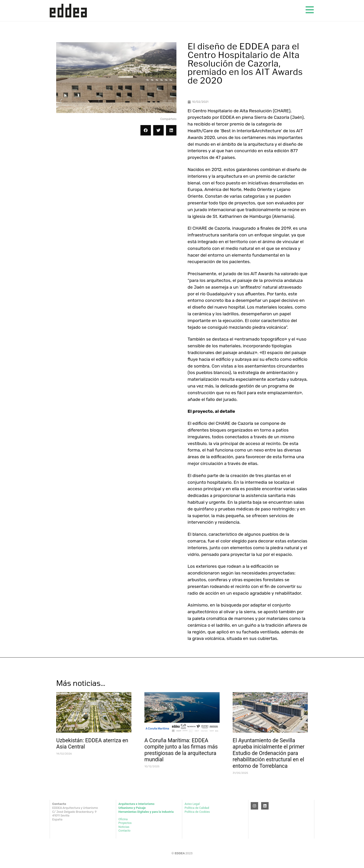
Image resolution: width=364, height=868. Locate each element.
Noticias (124, 827)
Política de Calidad (197, 808)
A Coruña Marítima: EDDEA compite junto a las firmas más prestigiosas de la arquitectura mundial (181, 750)
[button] (146, 130)
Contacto (124, 831)
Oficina (123, 819)
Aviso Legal (192, 804)
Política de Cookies (197, 812)
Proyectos (125, 823)
